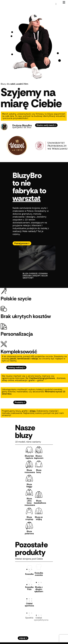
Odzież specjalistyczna (41, 619)
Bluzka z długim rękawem (39, 589)
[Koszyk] (56, 4)
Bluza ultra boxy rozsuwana (30, 502)
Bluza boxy (39, 471)
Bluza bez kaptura (29, 457)
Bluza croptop (29, 518)
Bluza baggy (29, 485)
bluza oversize (30, 274)
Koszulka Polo (29, 588)
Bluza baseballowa (40, 502)
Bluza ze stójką (39, 518)
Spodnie (29, 618)
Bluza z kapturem (39, 457)
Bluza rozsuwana (30, 471)
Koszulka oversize (39, 574)
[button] (64, 2)
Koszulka (29, 574)
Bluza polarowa (29, 532)
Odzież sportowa (29, 605)
